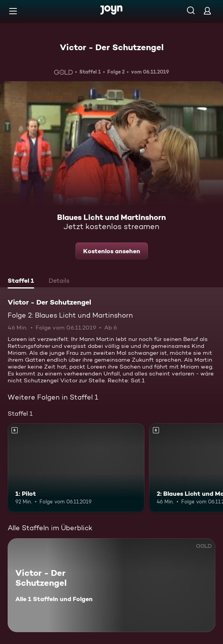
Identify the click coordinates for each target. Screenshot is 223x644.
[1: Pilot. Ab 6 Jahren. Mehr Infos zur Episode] (76, 468)
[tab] (21, 282)
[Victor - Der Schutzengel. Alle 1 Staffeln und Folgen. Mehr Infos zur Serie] (112, 585)
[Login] (207, 11)
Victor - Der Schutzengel (112, 47)
